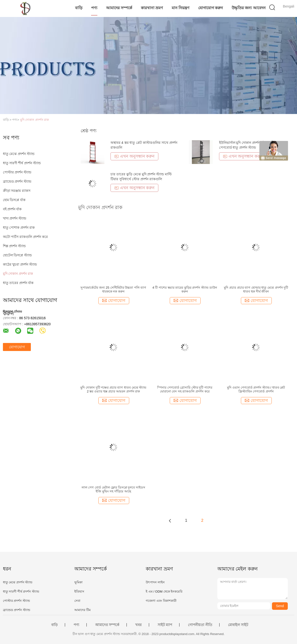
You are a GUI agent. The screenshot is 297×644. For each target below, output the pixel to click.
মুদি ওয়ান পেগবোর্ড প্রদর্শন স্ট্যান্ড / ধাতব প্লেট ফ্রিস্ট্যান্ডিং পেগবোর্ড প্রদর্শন (256, 389)
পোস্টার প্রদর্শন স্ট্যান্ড (17, 172)
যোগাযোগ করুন (211, 8)
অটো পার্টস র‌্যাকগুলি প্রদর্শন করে (25, 237)
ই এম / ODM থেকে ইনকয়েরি (164, 591)
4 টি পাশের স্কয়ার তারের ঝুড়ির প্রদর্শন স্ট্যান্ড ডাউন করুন (185, 289)
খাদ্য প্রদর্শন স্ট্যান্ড (15, 218)
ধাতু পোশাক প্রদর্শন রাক (19, 228)
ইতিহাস (79, 591)
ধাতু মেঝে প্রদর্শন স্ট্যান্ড (19, 154)
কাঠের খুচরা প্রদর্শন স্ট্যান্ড (20, 264)
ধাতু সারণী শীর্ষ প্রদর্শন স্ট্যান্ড (22, 163)
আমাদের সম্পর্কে (119, 8)
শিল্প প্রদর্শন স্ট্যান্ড (14, 246)
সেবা (77, 601)
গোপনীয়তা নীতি (200, 625)
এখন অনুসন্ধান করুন (134, 156)
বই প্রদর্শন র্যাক (12, 209)
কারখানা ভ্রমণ (152, 8)
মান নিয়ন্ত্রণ (181, 8)
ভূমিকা (78, 582)
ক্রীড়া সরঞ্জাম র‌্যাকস (17, 191)
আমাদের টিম (82, 610)
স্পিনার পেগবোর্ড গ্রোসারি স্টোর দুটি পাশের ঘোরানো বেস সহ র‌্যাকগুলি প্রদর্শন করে (185, 389)
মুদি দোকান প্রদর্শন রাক (35, 120)
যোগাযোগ (17, 347)
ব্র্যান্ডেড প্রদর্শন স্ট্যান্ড (17, 181)
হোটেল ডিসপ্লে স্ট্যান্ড (17, 255)
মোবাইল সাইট (238, 625)
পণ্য (94, 8)
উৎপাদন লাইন (155, 582)
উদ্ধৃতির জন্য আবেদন (249, 8)
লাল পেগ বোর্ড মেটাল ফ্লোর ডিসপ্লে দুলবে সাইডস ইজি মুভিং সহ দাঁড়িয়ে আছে (113, 489)
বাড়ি (79, 8)
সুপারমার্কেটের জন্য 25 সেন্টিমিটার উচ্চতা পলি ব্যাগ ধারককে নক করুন (113, 289)
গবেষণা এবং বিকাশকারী (161, 601)
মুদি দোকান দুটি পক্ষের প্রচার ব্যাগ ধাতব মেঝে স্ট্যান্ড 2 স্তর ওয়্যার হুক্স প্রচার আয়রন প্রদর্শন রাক (113, 389)
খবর (138, 625)
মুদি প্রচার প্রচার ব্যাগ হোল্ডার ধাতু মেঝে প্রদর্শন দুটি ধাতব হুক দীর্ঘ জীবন (256, 289)
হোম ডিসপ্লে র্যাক (14, 200)
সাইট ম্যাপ (165, 625)
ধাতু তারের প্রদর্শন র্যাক (18, 283)
